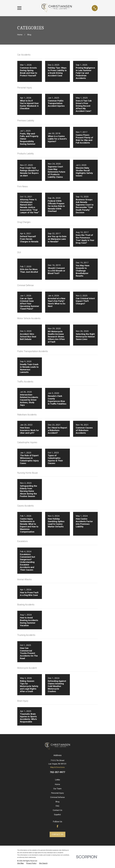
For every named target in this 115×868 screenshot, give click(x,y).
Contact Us (57, 810)
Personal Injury (57, 793)
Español (57, 815)
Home (57, 784)
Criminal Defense (57, 797)
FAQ (57, 806)
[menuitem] (20, 863)
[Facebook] (57, 826)
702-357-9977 (57, 772)
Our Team (57, 789)
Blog (57, 802)
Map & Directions (57, 767)
